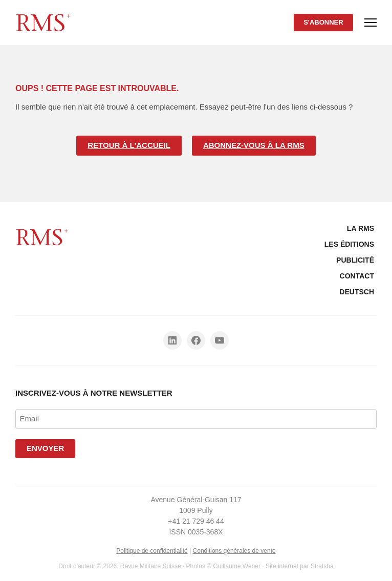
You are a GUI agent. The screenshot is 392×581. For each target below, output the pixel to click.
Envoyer (45, 448)
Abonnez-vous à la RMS (254, 145)
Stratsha (322, 566)
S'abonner (323, 22)
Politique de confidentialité (152, 551)
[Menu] (371, 23)
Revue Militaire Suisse (151, 566)
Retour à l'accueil (129, 145)
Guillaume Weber (236, 566)
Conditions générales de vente (234, 551)
